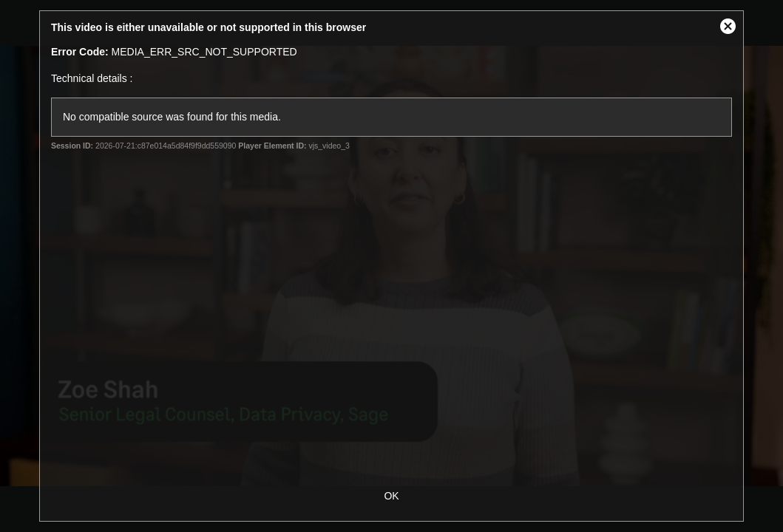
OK (391, 496)
